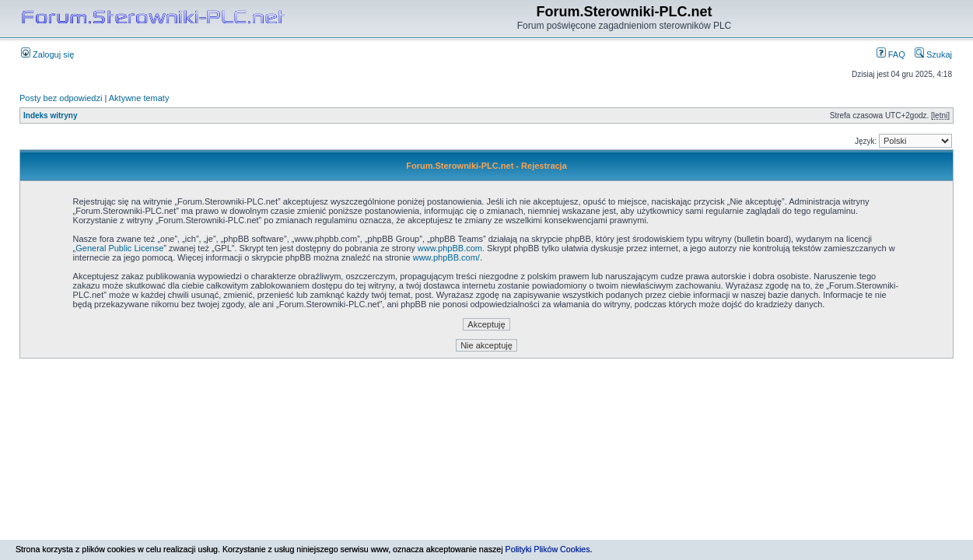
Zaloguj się (47, 54)
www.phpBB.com (450, 248)
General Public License (119, 248)
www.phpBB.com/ (446, 257)
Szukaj (933, 54)
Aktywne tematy (139, 98)
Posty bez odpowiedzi (61, 98)
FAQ (891, 54)
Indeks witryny (50, 115)
